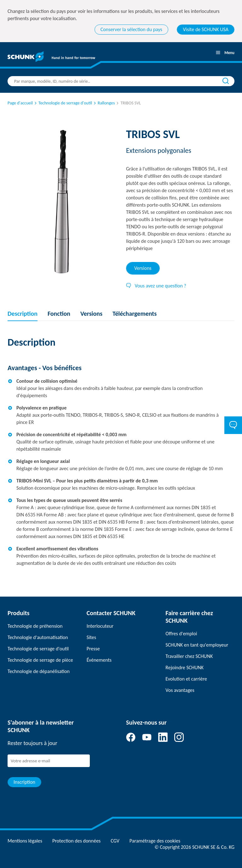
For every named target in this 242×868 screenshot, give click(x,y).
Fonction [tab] (59, 314)
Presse (93, 649)
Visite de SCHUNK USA (206, 29)
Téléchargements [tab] (135, 314)
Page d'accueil (20, 103)
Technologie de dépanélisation (39, 671)
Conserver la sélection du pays (131, 29)
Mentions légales (25, 841)
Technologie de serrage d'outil (63, 103)
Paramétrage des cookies (155, 841)
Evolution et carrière (186, 679)
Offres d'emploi (181, 634)
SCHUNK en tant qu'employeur (197, 645)
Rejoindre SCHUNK (184, 668)
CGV (115, 841)
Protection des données (76, 841)
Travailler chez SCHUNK (189, 656)
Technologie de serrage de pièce (40, 660)
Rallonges (104, 103)
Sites (91, 637)
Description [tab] (23, 314)
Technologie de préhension (35, 626)
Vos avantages (180, 690)
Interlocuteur (100, 626)
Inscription (24, 782)
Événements (99, 660)
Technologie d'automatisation (38, 637)
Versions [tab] (143, 268)
